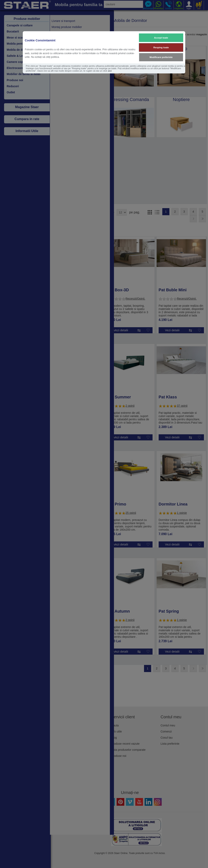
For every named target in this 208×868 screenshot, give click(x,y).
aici (110, 71)
